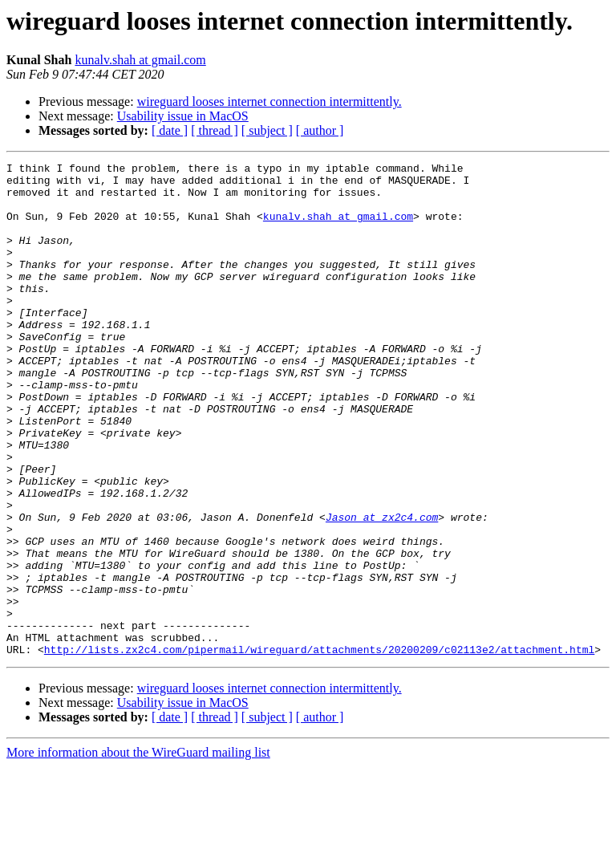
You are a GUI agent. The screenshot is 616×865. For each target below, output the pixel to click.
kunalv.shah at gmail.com (140, 60)
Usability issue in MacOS (183, 116)
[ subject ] (267, 130)
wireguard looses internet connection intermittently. (269, 102)
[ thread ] (215, 130)
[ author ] (320, 130)
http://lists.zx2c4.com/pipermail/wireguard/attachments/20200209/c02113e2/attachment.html (319, 748)
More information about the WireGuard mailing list (138, 851)
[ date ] (170, 130)
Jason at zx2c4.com (382, 589)
